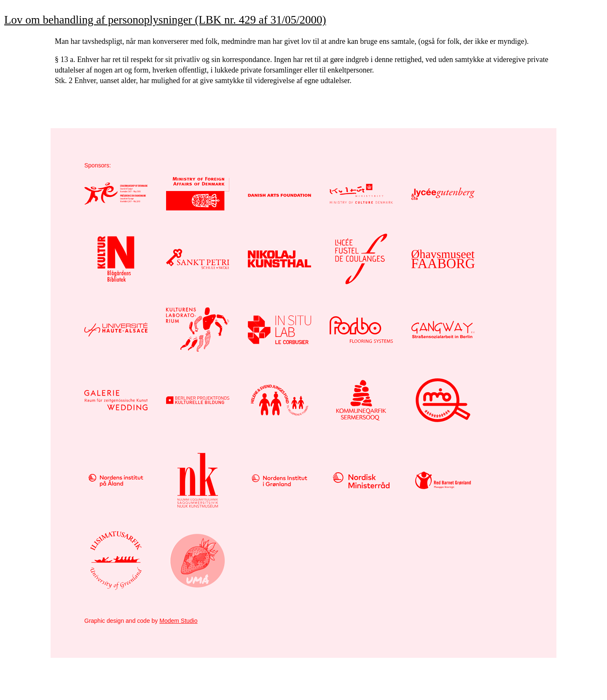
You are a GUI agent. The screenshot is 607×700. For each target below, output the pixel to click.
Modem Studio (178, 621)
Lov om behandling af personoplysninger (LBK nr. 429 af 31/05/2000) (165, 20)
